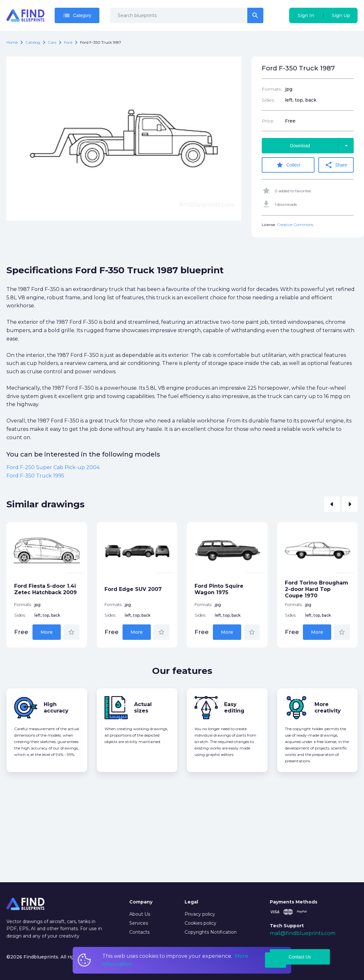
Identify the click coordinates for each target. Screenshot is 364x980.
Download (322, 146)
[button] (332, 504)
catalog (33, 42)
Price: (268, 121)
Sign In (306, 15)
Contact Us (300, 957)
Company (141, 902)
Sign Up (341, 15)
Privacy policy (200, 914)
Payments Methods (294, 902)
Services (139, 923)
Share (336, 165)
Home (12, 42)
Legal (191, 902)
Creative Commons (295, 225)
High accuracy (56, 708)
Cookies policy (200, 923)
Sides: (268, 100)
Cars (52, 42)
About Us (140, 914)
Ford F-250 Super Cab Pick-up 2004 (53, 467)
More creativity (328, 708)
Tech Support (287, 926)
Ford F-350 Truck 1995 (35, 476)
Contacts (139, 932)
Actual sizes (143, 708)
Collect (288, 165)
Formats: (272, 89)
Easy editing (234, 708)
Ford (68, 42)
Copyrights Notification (211, 932)
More (47, 632)
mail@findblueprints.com (303, 933)
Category (77, 15)
